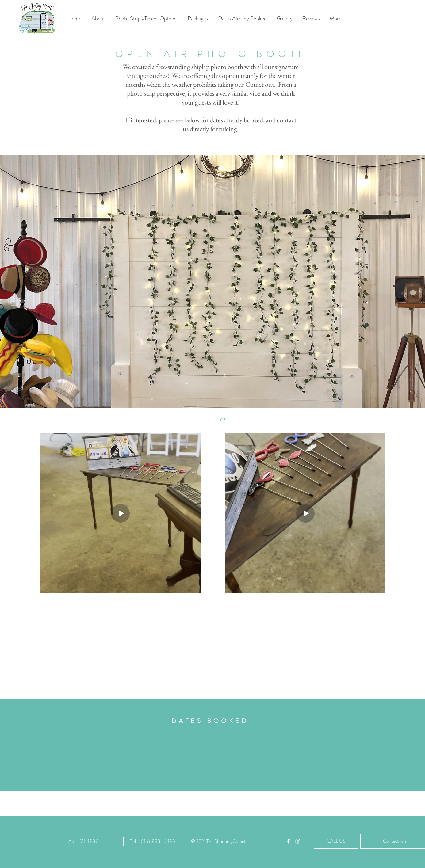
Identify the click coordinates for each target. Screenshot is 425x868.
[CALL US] (336, 841)
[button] (222, 420)
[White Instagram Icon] (298, 841)
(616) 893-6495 (157, 841)
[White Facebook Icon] (289, 841)
